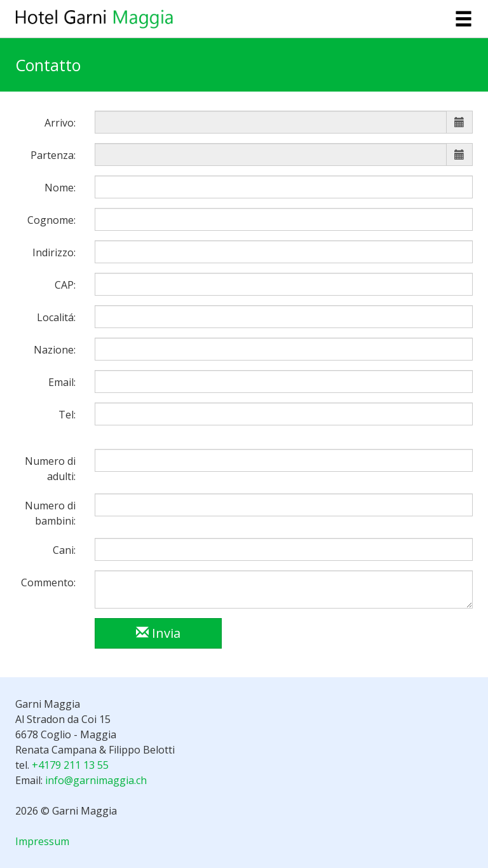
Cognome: (51, 220)
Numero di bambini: (50, 513)
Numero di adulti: (50, 469)
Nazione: (55, 350)
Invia (158, 633)
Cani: (64, 550)
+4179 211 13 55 (70, 765)
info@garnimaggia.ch (96, 780)
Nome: (60, 188)
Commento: (48, 582)
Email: (62, 382)
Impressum (42, 841)
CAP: (65, 285)
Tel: (67, 415)
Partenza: (53, 155)
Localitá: (56, 317)
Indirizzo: (54, 252)
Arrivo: (60, 123)
